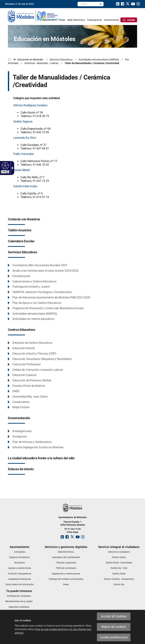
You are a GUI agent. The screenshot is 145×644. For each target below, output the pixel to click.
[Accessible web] (5, 165)
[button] (101, 4)
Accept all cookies (114, 616)
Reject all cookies (114, 627)
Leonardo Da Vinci (25, 138)
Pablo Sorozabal (24, 154)
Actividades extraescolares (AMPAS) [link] (99, 60)
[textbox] (88, 4)
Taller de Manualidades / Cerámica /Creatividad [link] (92, 63)
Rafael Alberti (22, 170)
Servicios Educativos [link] (61, 60)
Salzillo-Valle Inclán (25, 186)
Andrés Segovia (23, 122)
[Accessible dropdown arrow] (11, 168)
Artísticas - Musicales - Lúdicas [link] (41, 63)
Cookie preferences (114, 637)
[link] (118, 4)
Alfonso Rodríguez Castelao (30, 105)
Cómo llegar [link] (72, 532)
